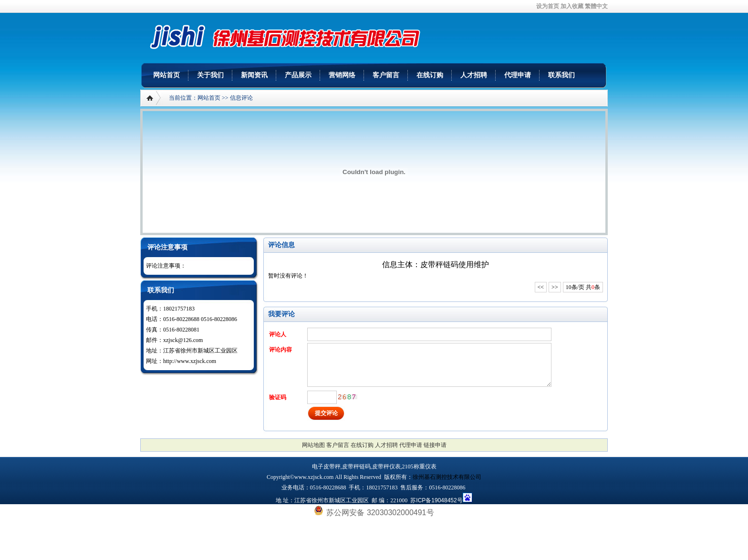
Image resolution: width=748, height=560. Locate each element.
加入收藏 (572, 6)
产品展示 (298, 75)
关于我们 (210, 75)
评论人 (278, 334)
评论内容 (280, 350)
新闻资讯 (254, 75)
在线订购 (430, 75)
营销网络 (342, 75)
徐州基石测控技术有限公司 (447, 477)
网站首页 (166, 75)
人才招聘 (474, 75)
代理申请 (518, 75)
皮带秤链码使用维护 (455, 264)
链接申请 (435, 445)
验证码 (278, 397)
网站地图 (313, 445)
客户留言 (386, 75)
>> (555, 287)
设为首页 (548, 6)
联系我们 (561, 75)
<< (541, 287)
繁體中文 (596, 6)
